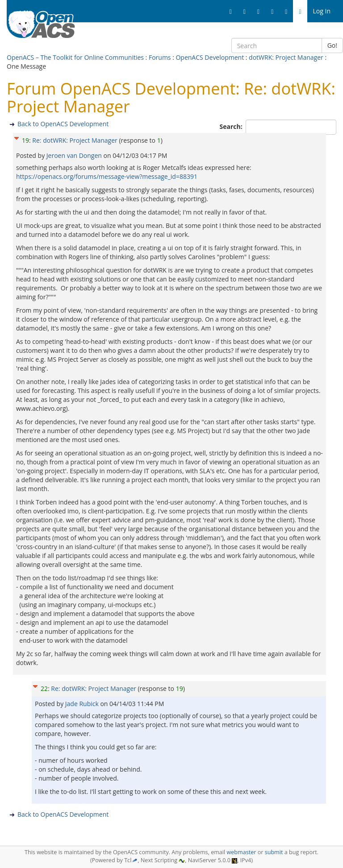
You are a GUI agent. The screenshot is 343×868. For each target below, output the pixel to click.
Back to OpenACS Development (63, 124)
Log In (322, 11)
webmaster (241, 852)
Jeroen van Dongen (75, 155)
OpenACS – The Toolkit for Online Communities (75, 57)
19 (25, 140)
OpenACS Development (210, 57)
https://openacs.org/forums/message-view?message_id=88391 (107, 176)
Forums (160, 57)
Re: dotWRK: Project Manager (75, 140)
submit (274, 852)
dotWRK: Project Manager (286, 57)
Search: (232, 126)
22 (44, 688)
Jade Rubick (83, 704)
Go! (332, 45)
